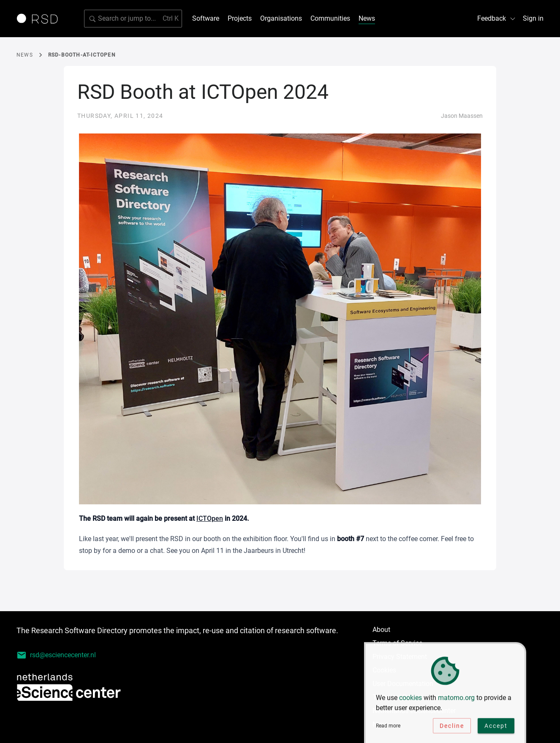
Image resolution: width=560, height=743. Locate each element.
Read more (388, 727)
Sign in (533, 18)
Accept (496, 727)
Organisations (281, 18)
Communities (330, 18)
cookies (410, 699)
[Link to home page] (40, 19)
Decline (452, 727)
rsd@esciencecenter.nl (56, 655)
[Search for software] (133, 19)
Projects (240, 18)
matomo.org (456, 699)
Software (206, 18)
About (381, 630)
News (367, 18)
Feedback (497, 18)
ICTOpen (210, 518)
